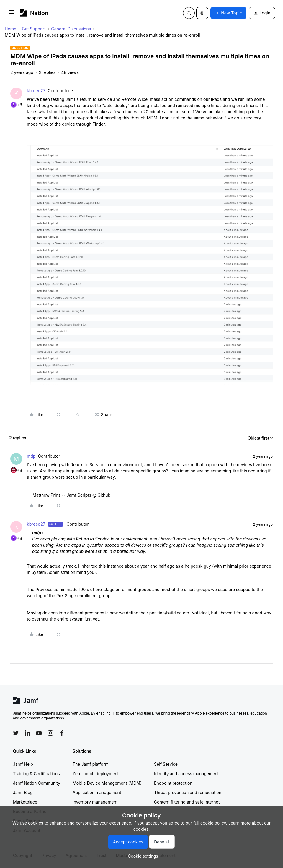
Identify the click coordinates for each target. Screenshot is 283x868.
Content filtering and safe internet (187, 802)
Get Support (34, 29)
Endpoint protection (173, 783)
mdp (31, 456)
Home (10, 29)
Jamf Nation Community (37, 783)
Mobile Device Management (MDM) (107, 783)
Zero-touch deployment (96, 774)
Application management (97, 792)
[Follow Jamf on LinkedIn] (27, 733)
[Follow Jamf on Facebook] (62, 733)
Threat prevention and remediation (188, 792)
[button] (12, 14)
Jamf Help (23, 764)
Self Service (166, 764)
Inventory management (95, 802)
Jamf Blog (23, 792)
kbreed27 (36, 91)
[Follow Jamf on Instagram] (50, 733)
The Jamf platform (91, 764)
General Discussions (71, 29)
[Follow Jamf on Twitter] (16, 733)
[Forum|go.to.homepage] (34, 13)
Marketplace (25, 802)
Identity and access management (186, 774)
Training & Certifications (36, 774)
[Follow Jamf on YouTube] (39, 733)
